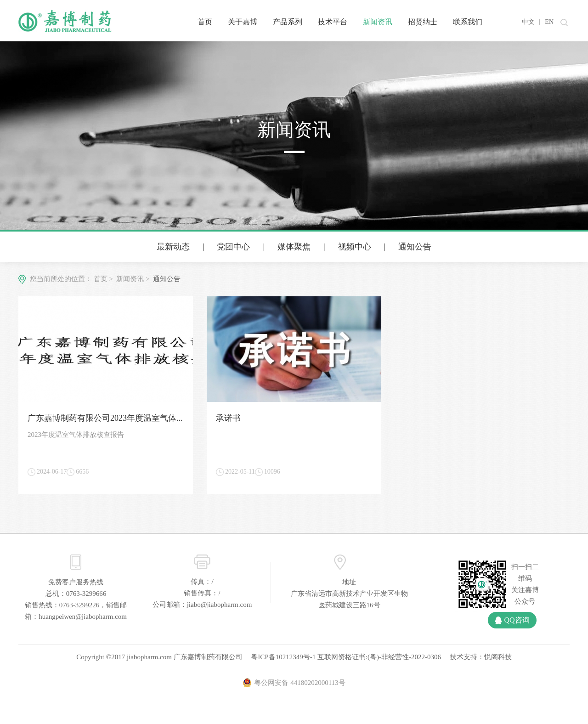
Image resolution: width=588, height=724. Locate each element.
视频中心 (355, 247)
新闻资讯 (378, 22)
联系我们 (468, 22)
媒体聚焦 (294, 247)
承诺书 (228, 418)
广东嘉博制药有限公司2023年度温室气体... (105, 418)
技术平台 (333, 22)
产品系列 (288, 22)
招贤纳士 (423, 22)
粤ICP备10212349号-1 (283, 657)
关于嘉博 (243, 22)
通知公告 (415, 247)
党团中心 (233, 247)
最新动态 (173, 247)
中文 (528, 22)
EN (549, 22)
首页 (205, 22)
